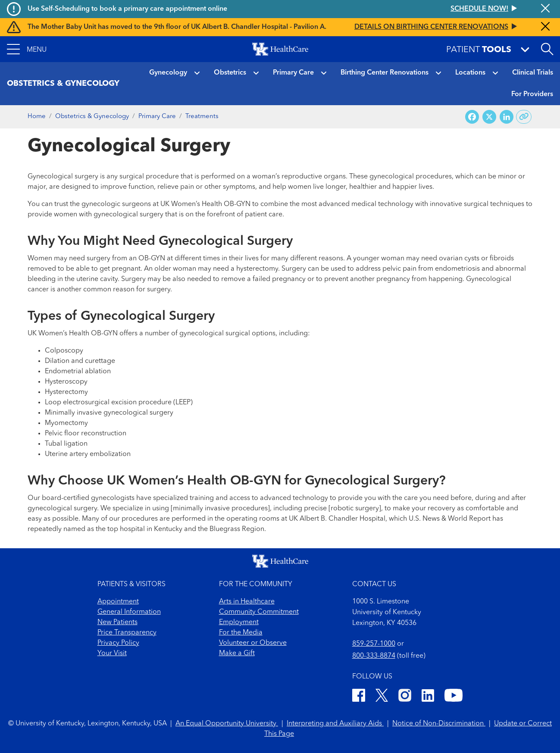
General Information (129, 612)
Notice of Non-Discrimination (439, 724)
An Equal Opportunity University (227, 724)
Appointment (118, 602)
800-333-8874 (374, 656)
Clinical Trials (533, 73)
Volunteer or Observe (253, 643)
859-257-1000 (374, 644)
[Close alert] (545, 9)
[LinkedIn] (428, 697)
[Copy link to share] (524, 117)
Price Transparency (127, 633)
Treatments (202, 117)
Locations (470, 73)
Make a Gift (237, 653)
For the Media (241, 633)
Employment (239, 622)
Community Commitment (259, 612)
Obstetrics (230, 73)
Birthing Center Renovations (385, 73)
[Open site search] (547, 49)
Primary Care (293, 73)
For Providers (532, 94)
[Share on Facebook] (472, 117)
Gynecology (168, 73)
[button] (27, 49)
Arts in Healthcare (247, 602)
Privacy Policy (118, 643)
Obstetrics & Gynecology (92, 117)
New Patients (117, 622)
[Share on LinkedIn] (507, 117)
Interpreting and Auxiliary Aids (335, 724)
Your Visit (112, 653)
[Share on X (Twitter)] (489, 117)
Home (37, 117)
